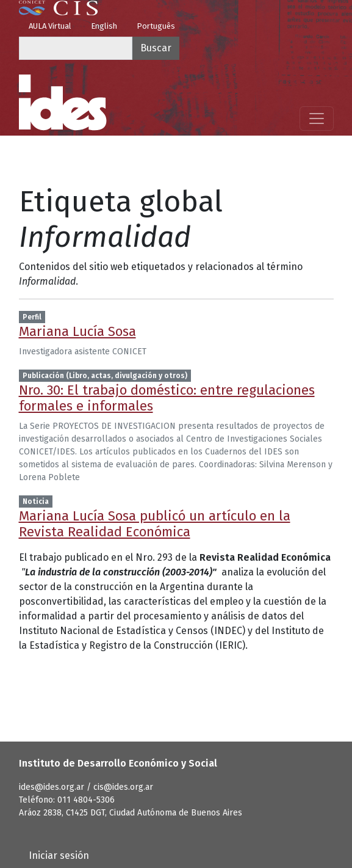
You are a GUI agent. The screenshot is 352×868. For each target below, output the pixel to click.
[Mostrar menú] (317, 119)
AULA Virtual (50, 26)
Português (156, 26)
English (104, 26)
